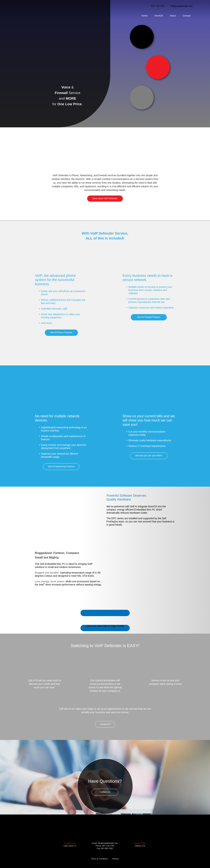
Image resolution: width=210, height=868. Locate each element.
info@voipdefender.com (181, 6)
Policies (115, 859)
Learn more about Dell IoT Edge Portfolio (105, 626)
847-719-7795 (158, 6)
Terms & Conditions (99, 859)
